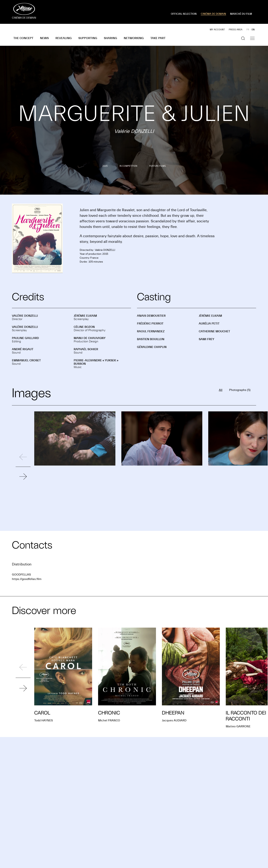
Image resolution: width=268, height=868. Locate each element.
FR (248, 30)
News (44, 38)
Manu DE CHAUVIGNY (90, 338)
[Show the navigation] (252, 38)
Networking (134, 38)
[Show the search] (243, 38)
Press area (236, 30)
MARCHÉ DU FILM (241, 14)
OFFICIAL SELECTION (184, 14)
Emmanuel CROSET (26, 360)
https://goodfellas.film (27, 579)
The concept (23, 38)
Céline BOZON (84, 327)
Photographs (240, 390)
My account (217, 30)
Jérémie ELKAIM (85, 316)
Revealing (64, 38)
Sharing (110, 38)
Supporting (88, 38)
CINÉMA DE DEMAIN (213, 14)
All (221, 390)
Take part (158, 38)
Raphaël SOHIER (86, 349)
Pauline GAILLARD (25, 338)
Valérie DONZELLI (25, 316)
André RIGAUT (23, 349)
